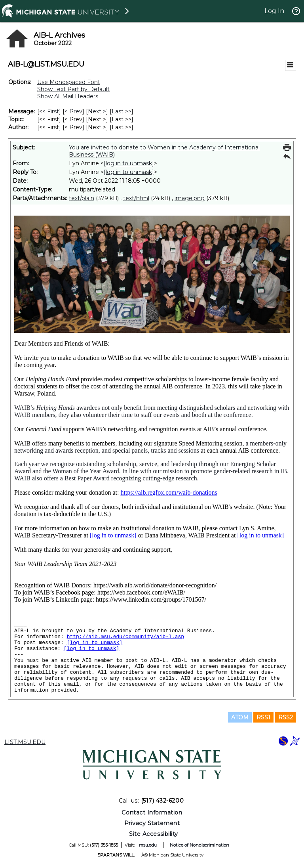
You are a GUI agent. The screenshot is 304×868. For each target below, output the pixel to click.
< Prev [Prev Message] (73, 111)
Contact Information (152, 813)
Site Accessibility (154, 834)
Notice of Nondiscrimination (199, 845)
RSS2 (286, 717)
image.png (190, 198)
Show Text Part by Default (73, 89)
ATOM (240, 717)
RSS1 (263, 717)
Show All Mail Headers (68, 96)
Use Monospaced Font (69, 82)
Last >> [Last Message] (122, 111)
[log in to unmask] (129, 163)
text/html (136, 198)
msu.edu (148, 845)
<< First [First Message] (49, 111)
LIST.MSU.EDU (25, 742)
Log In (274, 11)
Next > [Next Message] (97, 111)
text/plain (82, 198)
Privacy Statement (152, 823)
